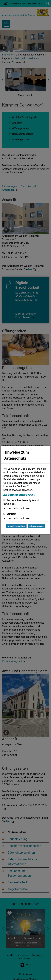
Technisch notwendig (21, 502)
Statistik (10, 514)
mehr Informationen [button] (18, 508)
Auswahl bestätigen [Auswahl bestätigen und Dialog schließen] (16, 526)
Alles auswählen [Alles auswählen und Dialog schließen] (36, 526)
